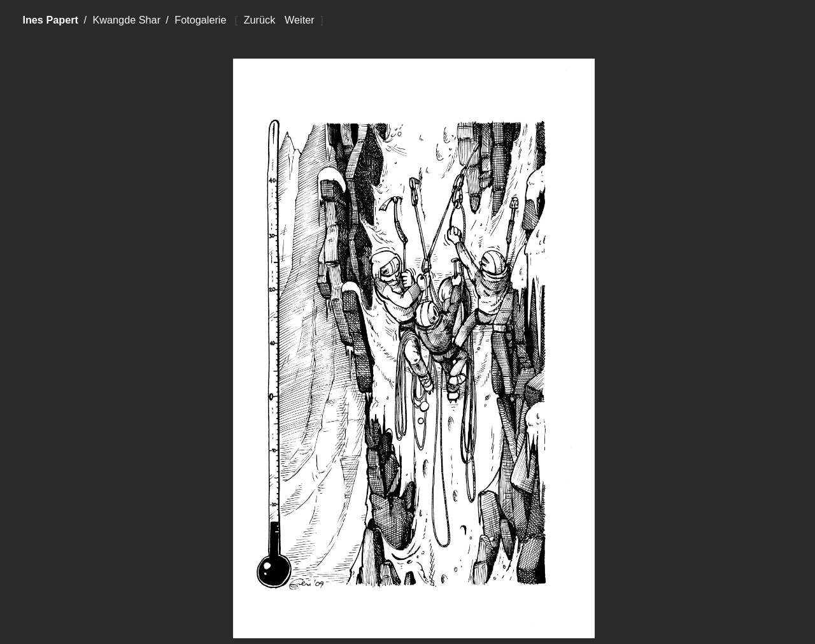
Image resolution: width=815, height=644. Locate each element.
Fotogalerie (200, 20)
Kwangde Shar (126, 20)
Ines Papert (50, 20)
